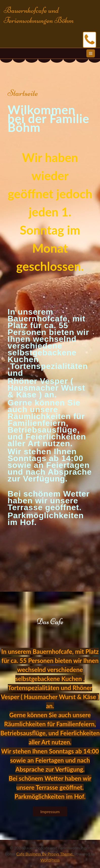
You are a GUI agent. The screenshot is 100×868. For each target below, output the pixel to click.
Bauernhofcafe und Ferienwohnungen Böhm (39, 15)
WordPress (50, 860)
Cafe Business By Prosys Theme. (45, 854)
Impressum (50, 812)
